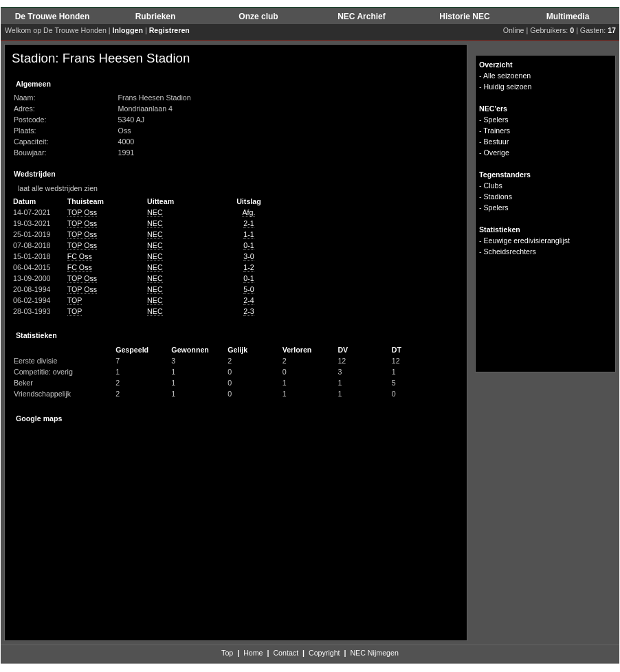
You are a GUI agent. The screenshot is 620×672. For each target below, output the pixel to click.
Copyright (324, 653)
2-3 (248, 311)
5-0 (248, 289)
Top (227, 653)
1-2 (248, 267)
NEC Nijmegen (374, 653)
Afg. (248, 212)
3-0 (248, 256)
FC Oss (80, 256)
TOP (75, 300)
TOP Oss (82, 212)
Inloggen (128, 30)
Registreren (169, 30)
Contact (286, 653)
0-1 (248, 245)
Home (253, 653)
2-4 (248, 300)
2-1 (248, 223)
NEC (155, 212)
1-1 (248, 234)
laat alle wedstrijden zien (55, 188)
